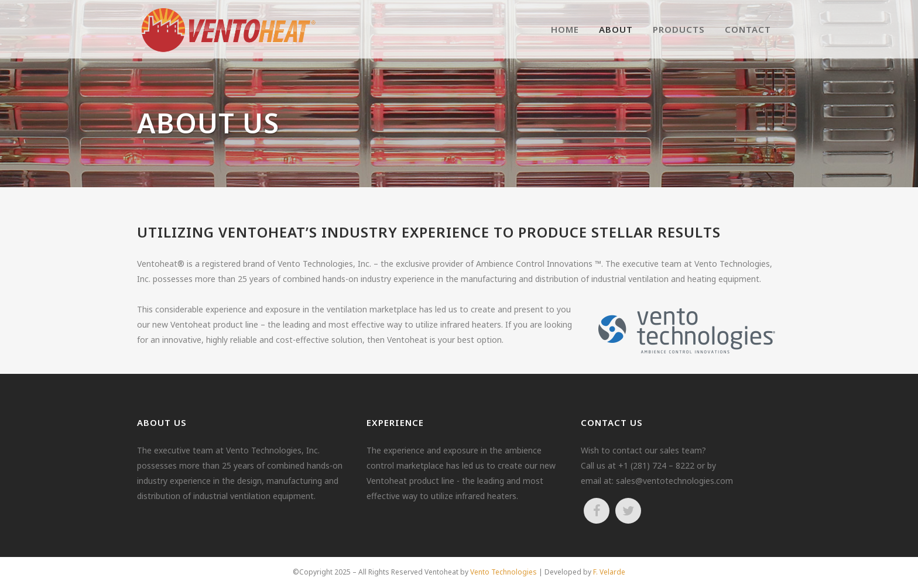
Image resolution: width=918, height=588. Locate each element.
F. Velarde (609, 572)
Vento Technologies (503, 572)
